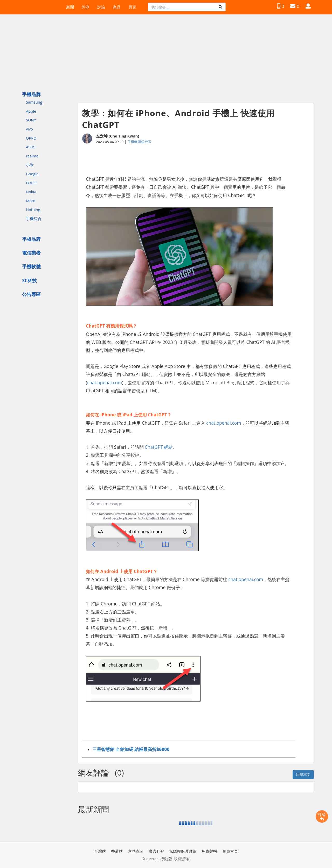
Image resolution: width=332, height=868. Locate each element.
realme (32, 156)
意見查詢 (136, 851)
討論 (101, 7)
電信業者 (31, 253)
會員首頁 (230, 851)
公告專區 (31, 294)
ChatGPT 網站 (159, 447)
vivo (29, 129)
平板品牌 (31, 239)
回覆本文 (303, 774)
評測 (86, 7)
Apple (31, 111)
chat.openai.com (105, 382)
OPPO (31, 138)
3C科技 (29, 280)
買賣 (132, 7)
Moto (31, 201)
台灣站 (100, 851)
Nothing (33, 209)
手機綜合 (34, 219)
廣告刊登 (156, 851)
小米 (30, 165)
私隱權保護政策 (183, 851)
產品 (117, 7)
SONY (31, 120)
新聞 (70, 7)
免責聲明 (209, 851)
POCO (31, 183)
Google (32, 174)
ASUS (31, 147)
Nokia (31, 192)
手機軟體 (31, 266)
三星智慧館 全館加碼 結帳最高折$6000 (131, 749)
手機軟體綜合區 (139, 142)
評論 (322, 816)
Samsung (34, 102)
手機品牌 (31, 94)
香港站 (117, 851)
